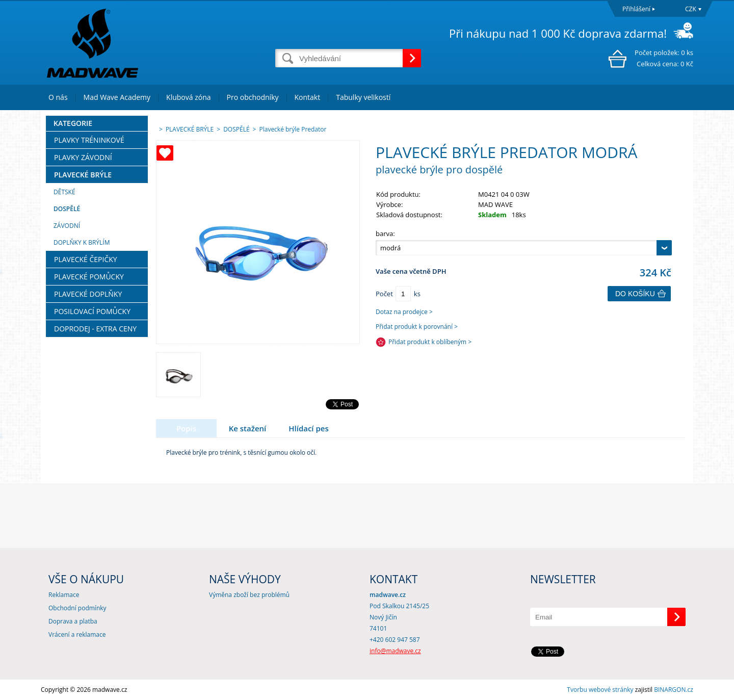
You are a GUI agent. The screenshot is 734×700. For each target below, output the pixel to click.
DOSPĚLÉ (67, 209)
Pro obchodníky (253, 97)
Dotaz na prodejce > (404, 312)
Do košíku (635, 294)
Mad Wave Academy (117, 97)
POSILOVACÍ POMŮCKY (92, 311)
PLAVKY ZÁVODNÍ (83, 157)
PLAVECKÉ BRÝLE (83, 175)
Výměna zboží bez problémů (249, 595)
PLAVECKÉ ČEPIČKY (86, 259)
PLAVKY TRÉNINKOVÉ (89, 140)
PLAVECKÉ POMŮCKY (89, 277)
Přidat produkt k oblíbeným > (430, 342)
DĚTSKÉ (64, 192)
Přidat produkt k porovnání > (417, 327)
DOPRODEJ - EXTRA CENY (95, 329)
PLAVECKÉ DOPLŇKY (88, 294)
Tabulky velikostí (363, 97)
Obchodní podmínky (77, 608)
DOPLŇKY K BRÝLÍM (82, 242)
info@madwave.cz (395, 651)
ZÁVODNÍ (67, 226)
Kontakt (308, 97)
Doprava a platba (73, 621)
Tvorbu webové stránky (600, 690)
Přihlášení (636, 9)
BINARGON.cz (674, 690)
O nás (58, 97)
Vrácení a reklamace (77, 634)
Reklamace (64, 595)
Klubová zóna (188, 97)
